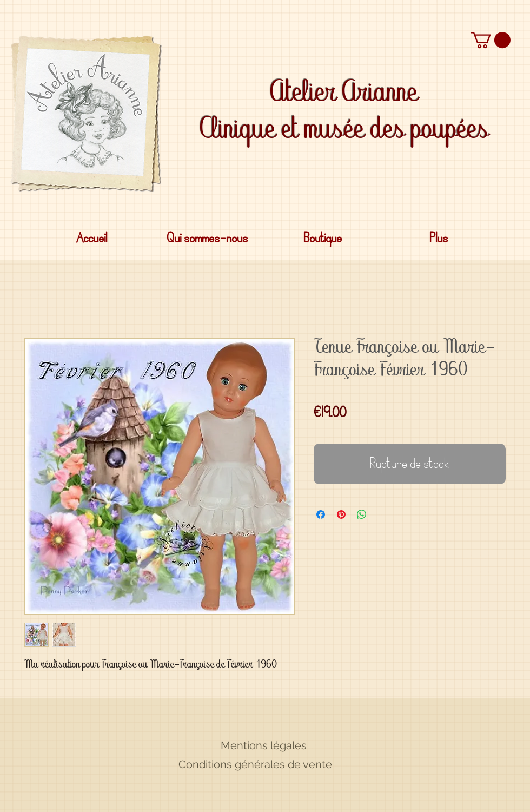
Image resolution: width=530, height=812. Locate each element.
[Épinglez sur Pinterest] (341, 514)
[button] (491, 40)
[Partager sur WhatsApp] (362, 514)
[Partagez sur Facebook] (321, 514)
